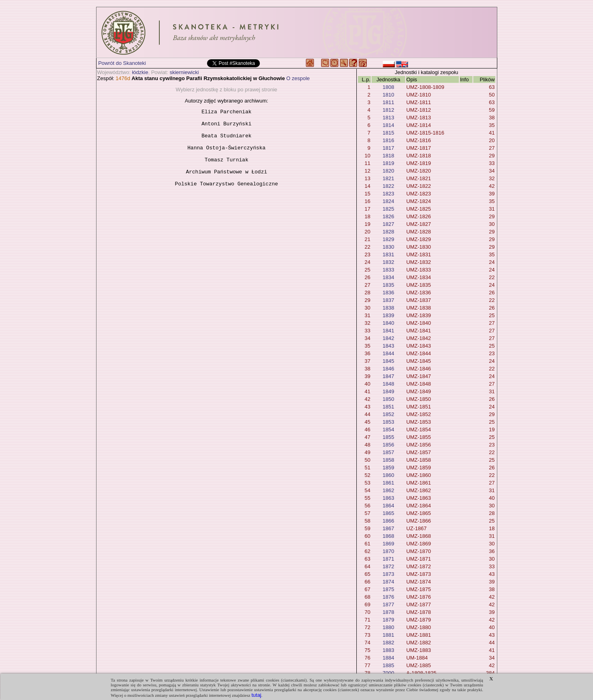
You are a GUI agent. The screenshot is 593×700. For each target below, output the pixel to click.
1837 (388, 300)
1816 (388, 140)
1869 (388, 544)
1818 (388, 156)
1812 (388, 110)
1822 (388, 186)
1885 (388, 665)
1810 (388, 95)
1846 (388, 369)
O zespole (298, 78)
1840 (388, 323)
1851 (388, 407)
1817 (388, 148)
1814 (388, 125)
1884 (388, 658)
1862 (388, 490)
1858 (388, 460)
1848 (388, 384)
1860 (388, 475)
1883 (388, 650)
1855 (388, 437)
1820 (388, 171)
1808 (388, 87)
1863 (388, 498)
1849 (388, 391)
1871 (388, 559)
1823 (388, 194)
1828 (388, 232)
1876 (388, 597)
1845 (388, 361)
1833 (388, 270)
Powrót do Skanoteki (122, 63)
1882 (388, 643)
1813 (388, 118)
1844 (388, 353)
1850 (388, 399)
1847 (388, 376)
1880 (388, 627)
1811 (388, 102)
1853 (388, 422)
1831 (388, 254)
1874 (388, 582)
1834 (388, 277)
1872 (388, 566)
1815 (388, 133)
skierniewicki (184, 72)
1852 (388, 414)
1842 (388, 338)
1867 (388, 528)
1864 (388, 506)
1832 (388, 262)
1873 (388, 574)
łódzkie (140, 72)
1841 (388, 331)
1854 (388, 429)
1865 (388, 513)
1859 (388, 468)
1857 (388, 452)
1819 (388, 163)
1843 (388, 346)
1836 (388, 293)
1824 (388, 201)
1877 (388, 604)
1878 (388, 612)
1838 (388, 308)
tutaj (256, 695)
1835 (388, 285)
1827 (388, 224)
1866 (388, 521)
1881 (388, 635)
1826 (388, 216)
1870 (388, 551)
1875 (388, 589)
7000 (388, 673)
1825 (388, 209)
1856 (388, 445)
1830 (388, 247)
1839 (388, 315)
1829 (388, 239)
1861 (388, 483)
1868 (388, 536)
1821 (388, 178)
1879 (388, 620)
